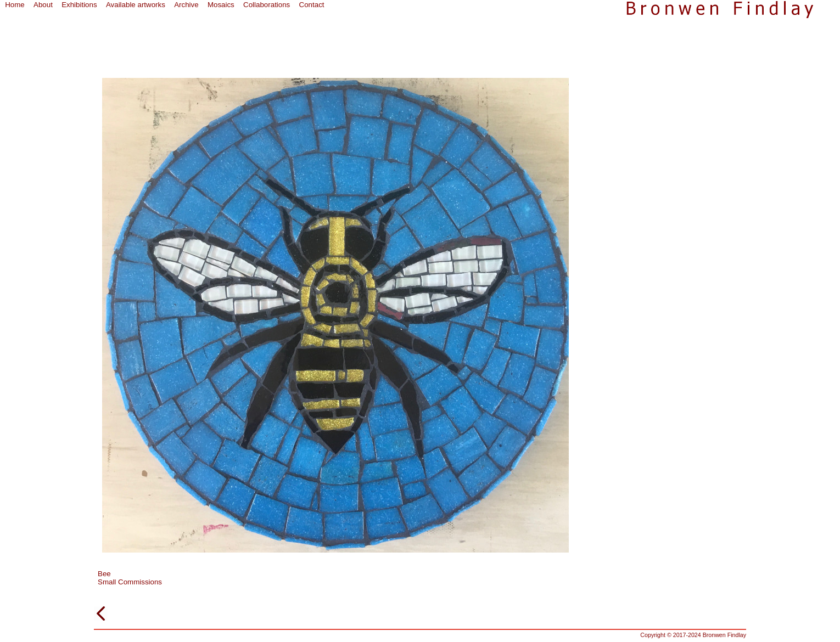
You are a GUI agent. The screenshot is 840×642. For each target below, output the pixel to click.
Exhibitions (79, 5)
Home (15, 5)
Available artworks (136, 5)
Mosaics (221, 5)
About (43, 5)
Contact (312, 5)
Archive (186, 5)
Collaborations (267, 5)
